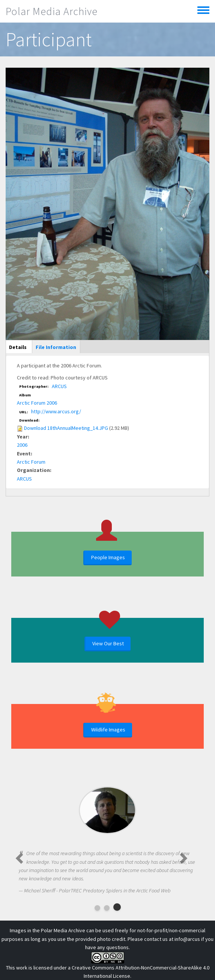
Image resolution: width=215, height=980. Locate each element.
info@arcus (187, 939)
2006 (22, 445)
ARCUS (59, 386)
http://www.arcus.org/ (56, 411)
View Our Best (108, 643)
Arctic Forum (31, 462)
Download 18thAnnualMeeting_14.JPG (66, 428)
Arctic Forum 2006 (37, 403)
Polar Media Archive (52, 11)
